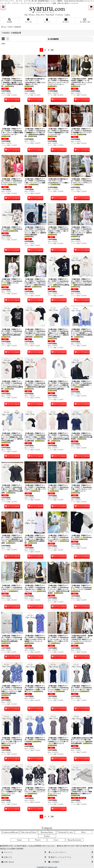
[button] (3, 8)
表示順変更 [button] (53, 39)
